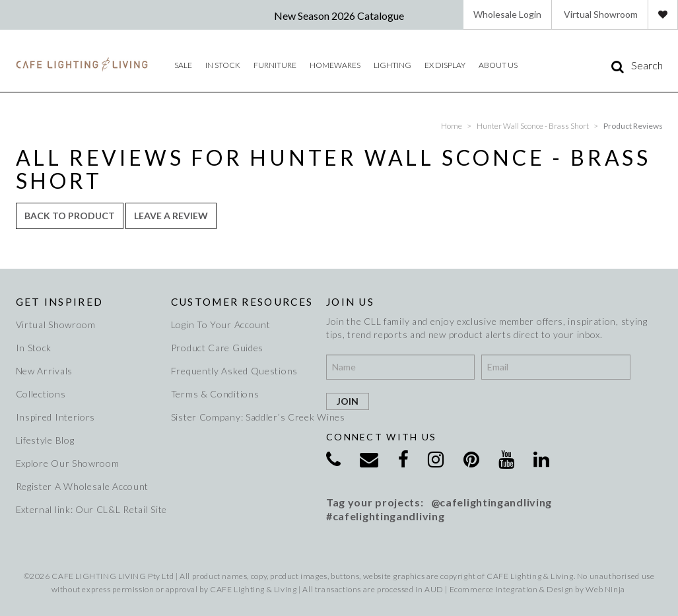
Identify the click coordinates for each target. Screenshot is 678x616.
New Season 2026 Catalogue (339, 16)
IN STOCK (223, 65)
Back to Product (70, 216)
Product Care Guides (217, 348)
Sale (183, 65)
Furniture (275, 65)
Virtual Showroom (601, 14)
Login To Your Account (221, 325)
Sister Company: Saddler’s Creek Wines (242, 417)
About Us (498, 65)
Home (452, 126)
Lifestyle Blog (45, 440)
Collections (41, 394)
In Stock (34, 348)
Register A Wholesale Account (83, 486)
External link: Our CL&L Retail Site (87, 509)
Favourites (663, 15)
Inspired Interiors (56, 417)
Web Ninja (605, 589)
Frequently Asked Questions (234, 371)
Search (647, 65)
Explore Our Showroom (68, 463)
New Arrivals (44, 371)
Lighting (392, 65)
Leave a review (171, 216)
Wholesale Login (507, 14)
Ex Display (445, 65)
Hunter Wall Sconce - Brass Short (533, 126)
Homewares (335, 65)
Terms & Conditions (215, 394)
